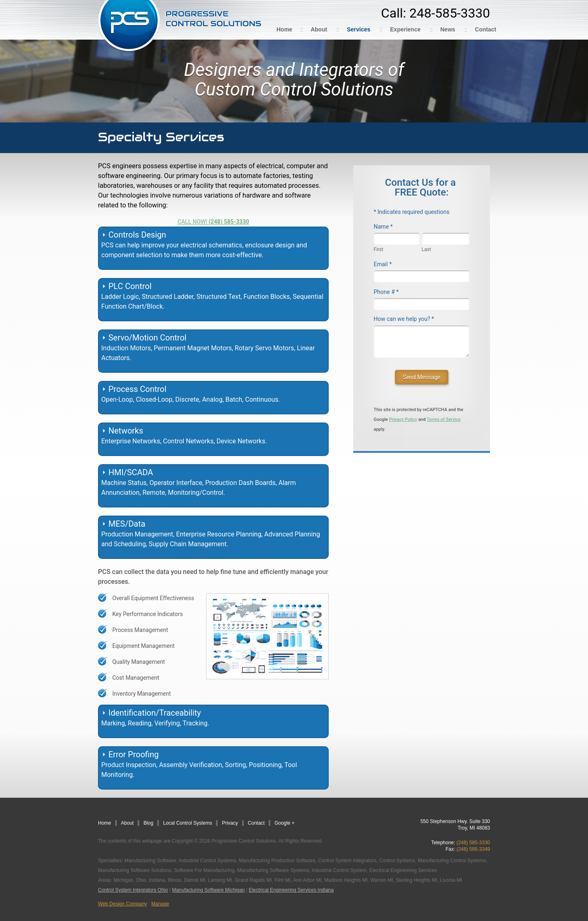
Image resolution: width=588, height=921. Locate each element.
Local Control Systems (187, 823)
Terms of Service (444, 419)
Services (359, 29)
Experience (405, 29)
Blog (148, 823)
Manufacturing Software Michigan (208, 890)
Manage (160, 904)
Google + (284, 823)
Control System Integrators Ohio (133, 890)
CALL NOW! (213, 222)
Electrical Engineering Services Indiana (291, 890)
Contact (486, 29)
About (319, 29)
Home (284, 29)
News (448, 29)
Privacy (230, 823)
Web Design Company (122, 904)
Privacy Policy (403, 419)
